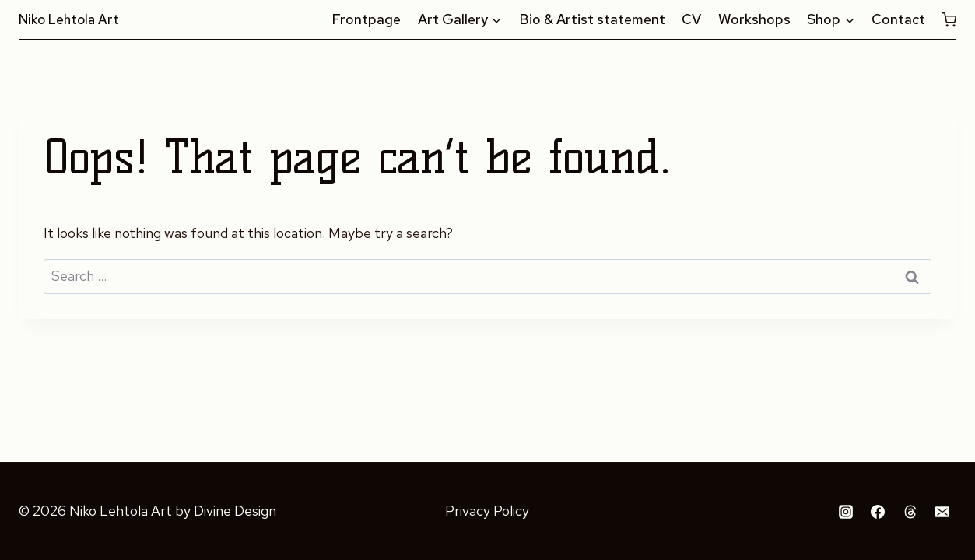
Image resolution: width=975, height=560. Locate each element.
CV (691, 19)
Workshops (754, 19)
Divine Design (235, 511)
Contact (898, 19)
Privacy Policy (487, 511)
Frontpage (366, 19)
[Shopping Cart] (949, 19)
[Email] (942, 512)
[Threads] (910, 512)
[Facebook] (878, 512)
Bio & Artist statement (592, 19)
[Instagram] (846, 512)
